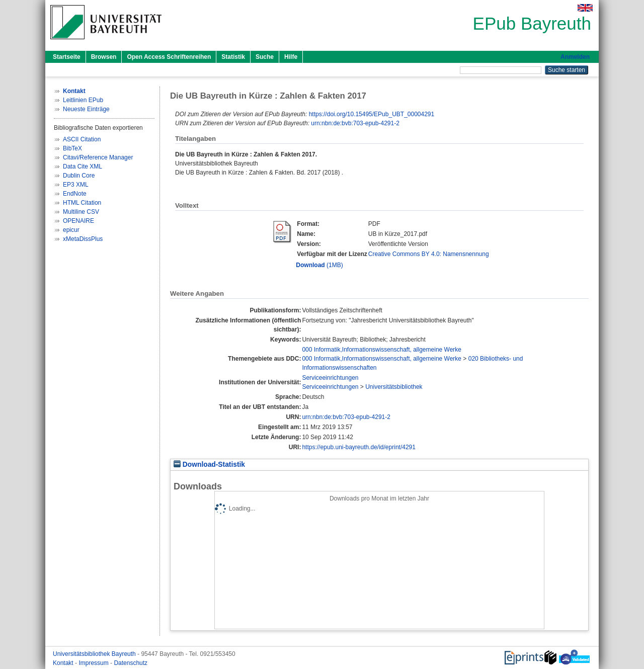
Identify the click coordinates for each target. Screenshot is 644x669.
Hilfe (291, 57)
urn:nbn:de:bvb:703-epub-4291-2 (355, 123)
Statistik (233, 57)
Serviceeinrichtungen (330, 378)
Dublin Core (79, 176)
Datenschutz (131, 663)
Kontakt (64, 663)
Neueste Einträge (86, 109)
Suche (265, 57)
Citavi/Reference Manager (98, 157)
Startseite (67, 57)
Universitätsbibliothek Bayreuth (95, 654)
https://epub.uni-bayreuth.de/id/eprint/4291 (359, 447)
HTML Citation (82, 203)
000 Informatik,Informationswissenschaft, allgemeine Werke (382, 350)
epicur (71, 230)
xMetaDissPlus (83, 239)
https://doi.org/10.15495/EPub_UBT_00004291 (372, 114)
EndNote (75, 194)
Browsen (104, 57)
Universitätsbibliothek (394, 387)
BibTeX (72, 148)
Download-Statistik (209, 465)
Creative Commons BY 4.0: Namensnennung (429, 254)
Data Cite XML (83, 166)
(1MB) (319, 265)
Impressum (94, 663)
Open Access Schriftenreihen (169, 57)
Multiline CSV (81, 212)
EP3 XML (76, 185)
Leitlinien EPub (83, 100)
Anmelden (575, 57)
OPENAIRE (78, 221)
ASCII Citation (82, 139)
